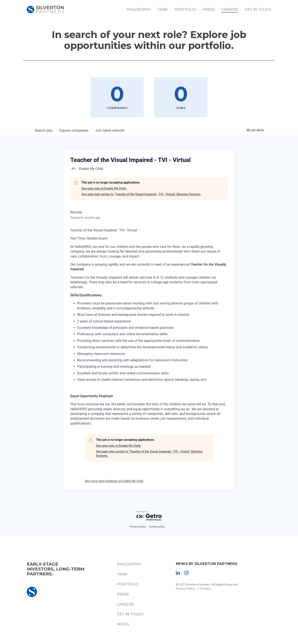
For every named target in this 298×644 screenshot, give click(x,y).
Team (166, 11)
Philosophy (142, 11)
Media (122, 624)
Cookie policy (157, 527)
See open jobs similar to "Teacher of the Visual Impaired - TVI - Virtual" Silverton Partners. (141, 194)
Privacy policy (138, 527)
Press (212, 11)
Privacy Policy (186, 589)
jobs (44, 131)
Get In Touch (262, 11)
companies (74, 131)
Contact (206, 589)
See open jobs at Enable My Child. (104, 189)
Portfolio (189, 11)
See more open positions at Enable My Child (114, 481)
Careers (233, 11)
